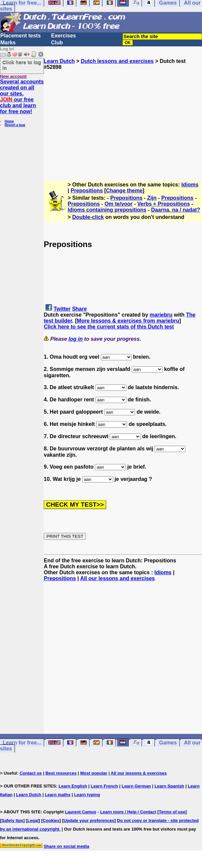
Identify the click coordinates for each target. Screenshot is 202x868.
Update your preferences (89, 820)
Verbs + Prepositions (164, 204)
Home (9, 121)
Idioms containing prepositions (107, 210)
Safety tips (12, 820)
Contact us (31, 773)
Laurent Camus (81, 812)
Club (57, 43)
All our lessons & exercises (139, 773)
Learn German (136, 786)
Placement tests (21, 36)
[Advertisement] (123, 117)
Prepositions (87, 191)
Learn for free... (22, 743)
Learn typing (87, 795)
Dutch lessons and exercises (117, 61)
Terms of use (172, 812)
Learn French (104, 786)
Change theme (124, 191)
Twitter (62, 309)
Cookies (51, 820)
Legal (33, 820)
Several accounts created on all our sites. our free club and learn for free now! (22, 97)
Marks (8, 43)
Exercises (64, 36)
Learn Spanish (169, 786)
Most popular (94, 773)
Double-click (88, 217)
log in (76, 339)
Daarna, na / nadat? (176, 210)
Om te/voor (118, 204)
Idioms (190, 185)
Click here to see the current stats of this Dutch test (109, 327)
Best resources (61, 773)
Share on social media (67, 846)
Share (79, 309)
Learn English (73, 786)
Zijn (152, 198)
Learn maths (58, 795)
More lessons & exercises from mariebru (128, 321)
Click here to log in (22, 65)
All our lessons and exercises (118, 578)
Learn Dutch (59, 61)
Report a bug (15, 125)
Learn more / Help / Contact (128, 812)
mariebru (161, 315)
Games (168, 743)
